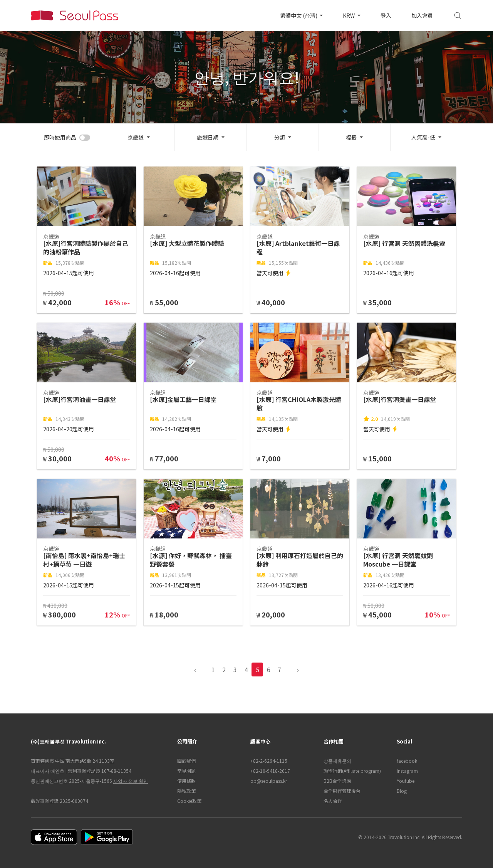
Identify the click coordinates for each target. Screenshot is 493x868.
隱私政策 (186, 791)
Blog (402, 791)
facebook (407, 761)
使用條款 (186, 781)
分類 (280, 137)
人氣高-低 (423, 137)
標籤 (351, 137)
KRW (349, 15)
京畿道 (136, 137)
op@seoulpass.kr (269, 781)
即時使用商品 (60, 137)
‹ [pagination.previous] (195, 670)
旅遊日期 (208, 137)
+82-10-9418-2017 (270, 771)
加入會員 (422, 15)
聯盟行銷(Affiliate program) (352, 771)
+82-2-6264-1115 (269, 761)
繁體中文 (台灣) (299, 15)
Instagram (407, 771)
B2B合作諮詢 (337, 781)
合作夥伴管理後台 (342, 791)
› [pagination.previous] (298, 670)
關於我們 (186, 761)
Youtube (406, 781)
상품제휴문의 (337, 761)
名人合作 (333, 801)
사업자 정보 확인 (131, 781)
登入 (386, 15)
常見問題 (186, 771)
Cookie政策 (189, 801)
